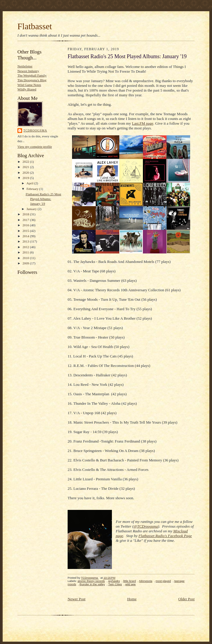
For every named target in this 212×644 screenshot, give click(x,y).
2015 (26, 231)
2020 (26, 173)
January (32, 209)
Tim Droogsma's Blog (32, 80)
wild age (130, 584)
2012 (26, 247)
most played (163, 581)
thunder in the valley (92, 584)
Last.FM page (143, 123)
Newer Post (76, 599)
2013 (26, 241)
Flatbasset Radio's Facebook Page (165, 536)
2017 (26, 220)
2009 (26, 263)
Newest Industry (28, 71)
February (33, 189)
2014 (26, 236)
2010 (26, 258)
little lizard (129, 581)
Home (132, 599)
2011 (26, 252)
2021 (26, 167)
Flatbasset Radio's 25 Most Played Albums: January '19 (43, 199)
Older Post (186, 599)
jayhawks (114, 581)
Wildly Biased (27, 89)
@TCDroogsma (146, 526)
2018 (26, 214)
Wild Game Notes (29, 85)
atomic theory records (91, 581)
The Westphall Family (32, 75)
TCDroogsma (35, 130)
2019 (26, 178)
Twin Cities (115, 584)
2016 (26, 225)
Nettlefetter (25, 66)
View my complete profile (35, 147)
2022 (26, 162)
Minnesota (146, 581)
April (30, 183)
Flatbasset (35, 26)
